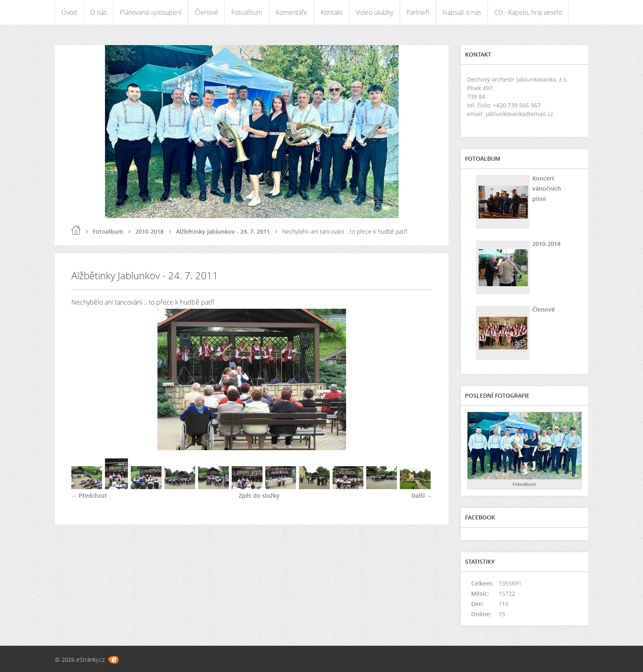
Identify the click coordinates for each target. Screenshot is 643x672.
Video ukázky (374, 12)
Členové (206, 12)
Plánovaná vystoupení (151, 12)
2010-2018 (149, 231)
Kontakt (332, 12)
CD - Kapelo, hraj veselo (528, 12)
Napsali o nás (462, 12)
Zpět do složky (259, 495)
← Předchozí (89, 495)
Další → (422, 495)
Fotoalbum (247, 12)
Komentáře (292, 12)
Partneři (418, 12)
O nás (98, 12)
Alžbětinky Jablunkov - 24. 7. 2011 (223, 231)
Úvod (69, 12)
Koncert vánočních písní (547, 188)
